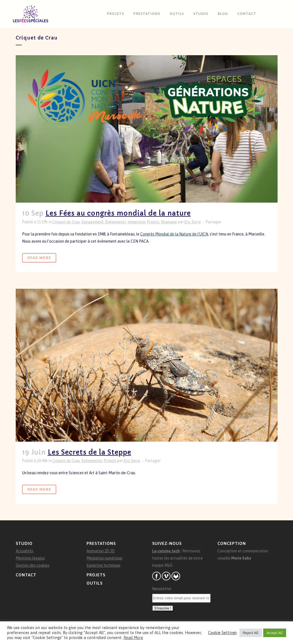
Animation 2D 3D (101, 551)
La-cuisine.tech (166, 551)
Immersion (136, 222)
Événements (116, 222)
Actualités (25, 551)
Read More (39, 258)
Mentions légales (30, 558)
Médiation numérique (104, 558)
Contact (26, 575)
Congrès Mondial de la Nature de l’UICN (174, 234)
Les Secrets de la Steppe (89, 452)
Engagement (93, 222)
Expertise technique (104, 565)
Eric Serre (193, 222)
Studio (24, 543)
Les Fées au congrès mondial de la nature (118, 213)
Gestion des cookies (33, 565)
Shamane (169, 222)
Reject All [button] (251, 633)
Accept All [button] (275, 633)
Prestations (101, 543)
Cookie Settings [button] (222, 633)
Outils (95, 583)
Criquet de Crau (66, 222)
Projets (153, 222)
